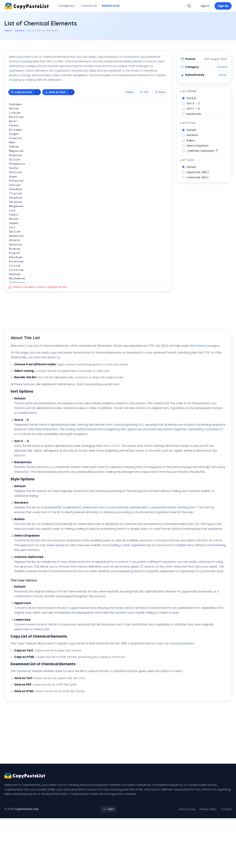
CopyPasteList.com (26, 859)
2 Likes (129, 109)
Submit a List (111, 6)
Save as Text (55, 109)
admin (223, 91)
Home (8, 31)
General (222, 84)
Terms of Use (187, 859)
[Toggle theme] (109, 859)
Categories (66, 6)
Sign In (205, 6)
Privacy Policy (208, 859)
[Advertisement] (115, 54)
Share (160, 109)
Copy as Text (21, 109)
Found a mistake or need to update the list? (38, 304)
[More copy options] (38, 109)
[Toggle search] (189, 6)
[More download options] (71, 109)
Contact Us (89, 6)
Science (20, 31)
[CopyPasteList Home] (27, 6)
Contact (226, 859)
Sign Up (223, 6)
